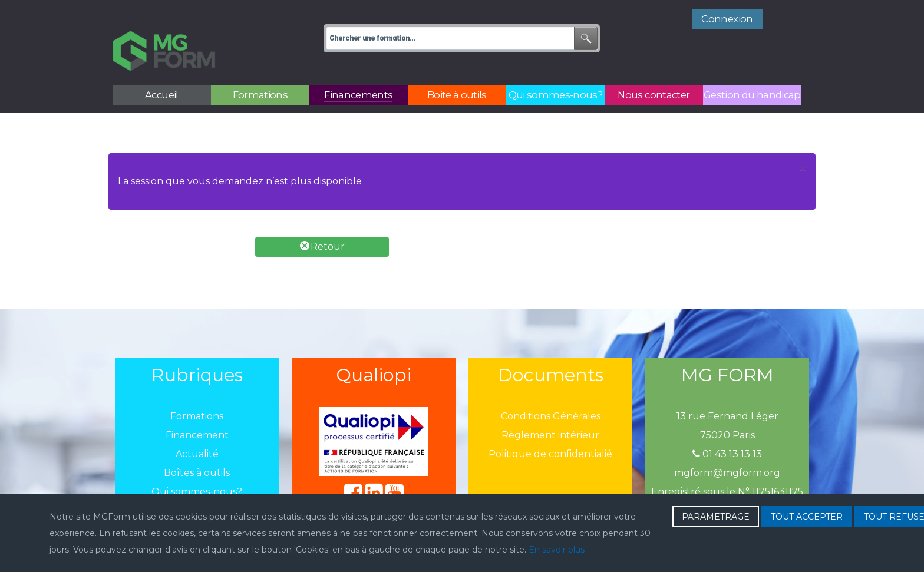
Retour (322, 220)
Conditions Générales (551, 390)
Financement (197, 409)
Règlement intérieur (550, 409)
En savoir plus (557, 550)
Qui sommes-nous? (197, 466)
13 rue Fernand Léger (727, 390)
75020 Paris (727, 409)
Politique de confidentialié (550, 428)
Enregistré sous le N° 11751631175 (727, 466)
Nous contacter (197, 485)
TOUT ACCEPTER (807, 517)
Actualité (197, 428)
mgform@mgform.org (727, 447)
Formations (197, 390)
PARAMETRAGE (716, 517)
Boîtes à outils (197, 447)
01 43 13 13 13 (727, 428)
